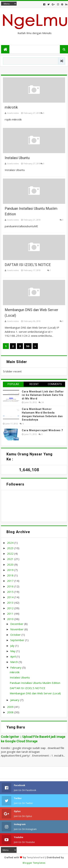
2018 (10, 575)
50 (28, 346)
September (17, 640)
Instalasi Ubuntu (17, 158)
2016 (10, 586)
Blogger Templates (34, 863)
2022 (10, 553)
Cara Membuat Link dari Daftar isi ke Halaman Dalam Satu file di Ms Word (43, 395)
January (15, 700)
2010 (10, 619)
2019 (10, 570)
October (16, 635)
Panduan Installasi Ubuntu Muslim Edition (35, 683)
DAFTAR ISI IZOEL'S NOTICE (28, 265)
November (17, 629)
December (17, 624)
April (13, 656)
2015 (10, 592)
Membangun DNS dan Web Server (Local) (35, 693)
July (12, 646)
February (16, 667)
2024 (10, 543)
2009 (10, 707)
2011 (10, 614)
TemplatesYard (36, 857)
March (14, 662)
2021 (10, 559)
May (13, 651)
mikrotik (11, 107)
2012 (10, 608)
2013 (10, 603)
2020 (10, 564)
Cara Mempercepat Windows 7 (42, 430)
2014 (10, 597)
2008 (10, 712)
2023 (10, 548)
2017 (10, 581)
